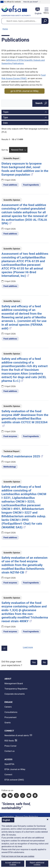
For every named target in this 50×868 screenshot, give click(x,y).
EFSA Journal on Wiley (15, 769)
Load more (28, 647)
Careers (8, 707)
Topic (6, 112)
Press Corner (11, 746)
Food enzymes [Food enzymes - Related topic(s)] (10, 436)
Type (5, 117)
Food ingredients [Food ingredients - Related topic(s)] (31, 185)
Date (5, 123)
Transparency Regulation (16, 689)
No (44, 662)
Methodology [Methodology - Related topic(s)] (10, 467)
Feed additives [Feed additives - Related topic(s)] (10, 234)
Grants (8, 723)
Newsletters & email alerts (17, 735)
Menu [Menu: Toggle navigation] (46, 13)
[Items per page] (4, 648)
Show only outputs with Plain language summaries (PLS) (25, 130)
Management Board (14, 683)
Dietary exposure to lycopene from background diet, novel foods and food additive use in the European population (25, 169)
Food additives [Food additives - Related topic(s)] (10, 185)
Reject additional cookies (37, 864)
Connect (8, 774)
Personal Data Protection (27, 817)
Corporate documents (15, 694)
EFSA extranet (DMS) (14, 780)
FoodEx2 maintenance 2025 (22, 456)
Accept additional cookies (13, 864)
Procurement (11, 717)
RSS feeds (9, 741)
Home (5, 29)
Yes (34, 662)
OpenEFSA (9, 764)
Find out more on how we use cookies (18, 856)
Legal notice (8, 817)
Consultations (11, 712)
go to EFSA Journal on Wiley (25, 91)
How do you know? (31, 2)
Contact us (10, 751)
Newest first (17, 150)
